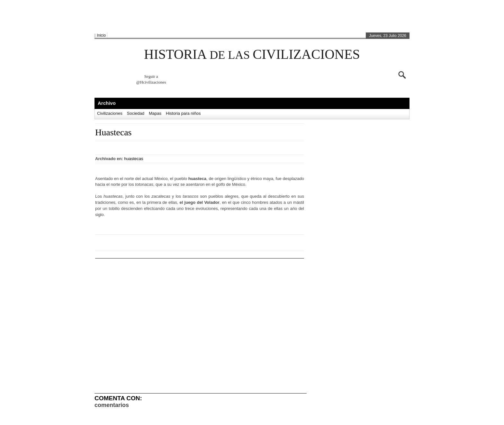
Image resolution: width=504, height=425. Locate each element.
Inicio (101, 35)
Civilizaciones (110, 113)
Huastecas (113, 132)
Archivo (107, 103)
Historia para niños (183, 113)
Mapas (155, 113)
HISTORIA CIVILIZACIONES (252, 54)
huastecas (134, 159)
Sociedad (136, 113)
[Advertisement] (250, 16)
